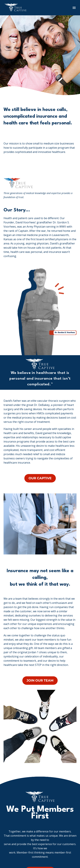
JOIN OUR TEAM (40, 680)
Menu (74, 8)
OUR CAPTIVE (40, 478)
